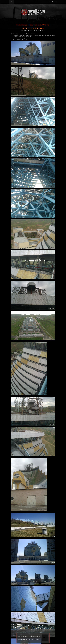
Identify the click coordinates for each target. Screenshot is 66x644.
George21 (35, 30)
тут (26, 39)
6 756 (41, 30)
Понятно (46, 638)
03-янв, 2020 (28, 30)
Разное (22, 30)
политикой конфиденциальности (35, 638)
